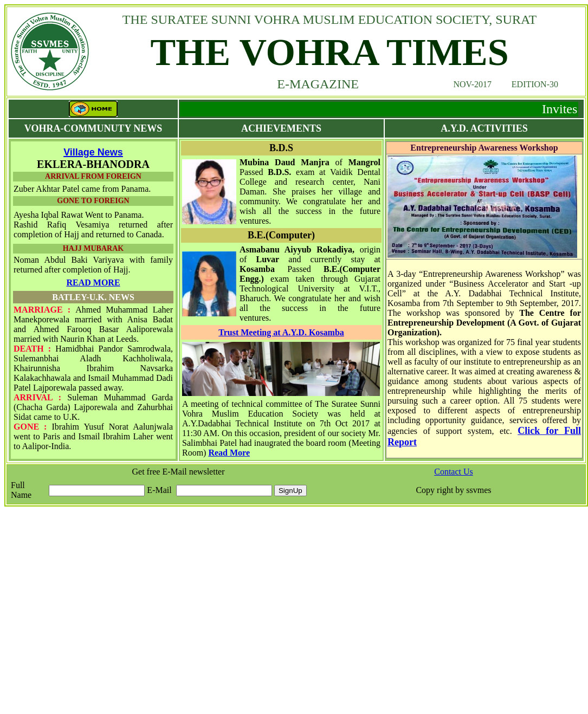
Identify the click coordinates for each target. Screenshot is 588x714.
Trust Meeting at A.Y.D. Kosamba (281, 332)
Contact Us (454, 472)
